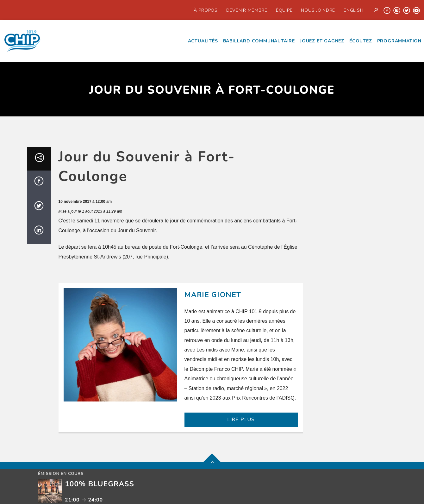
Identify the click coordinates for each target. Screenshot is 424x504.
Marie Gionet (213, 295)
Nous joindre (318, 10)
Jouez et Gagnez (322, 41)
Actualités (203, 41)
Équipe (284, 10)
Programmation (399, 41)
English (353, 10)
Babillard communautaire (259, 41)
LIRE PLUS (241, 420)
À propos (206, 10)
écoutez (361, 41)
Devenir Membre (247, 10)
